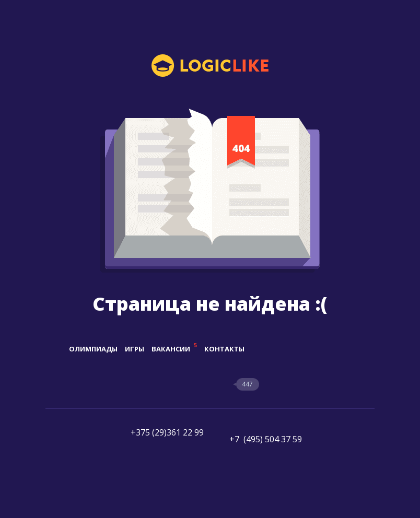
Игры (135, 349)
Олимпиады (93, 349)
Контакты (224, 349)
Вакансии (174, 349)
